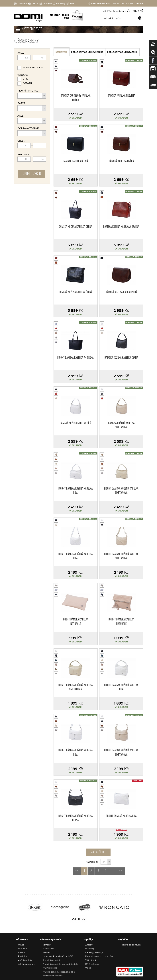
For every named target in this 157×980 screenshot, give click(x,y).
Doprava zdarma (28, 128)
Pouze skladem (33, 67)
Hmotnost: (24, 155)
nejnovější (62, 52)
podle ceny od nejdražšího (122, 52)
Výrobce (23, 75)
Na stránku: (92, 862)
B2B (70, 4)
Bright (27, 79)
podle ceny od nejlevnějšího (87, 52)
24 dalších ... (98, 852)
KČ (134, 11)
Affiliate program (27, 964)
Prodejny (46, 4)
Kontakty (59, 4)
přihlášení (108, 11)
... (113, 871)
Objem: (22, 141)
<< (77, 871)
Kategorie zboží (32, 29)
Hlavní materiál (28, 91)
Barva (21, 103)
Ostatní (28, 83)
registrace (121, 11)
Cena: (21, 53)
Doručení (20, 4)
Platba (33, 4)
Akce (21, 116)
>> (121, 871)
